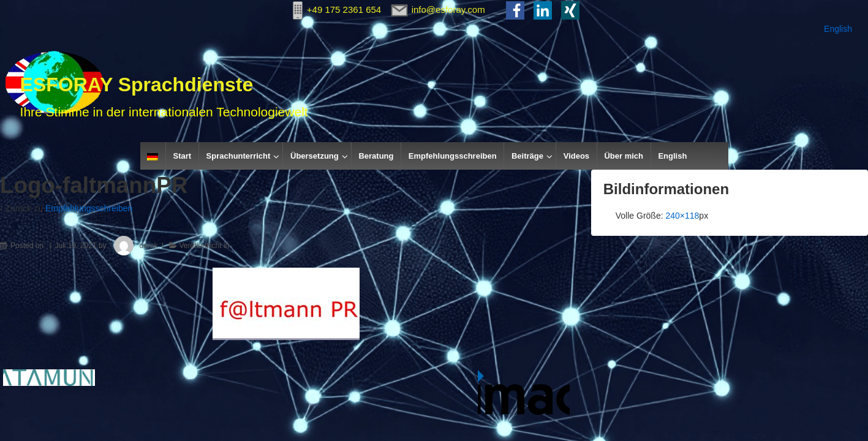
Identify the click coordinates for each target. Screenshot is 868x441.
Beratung (376, 156)
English (838, 29)
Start (183, 156)
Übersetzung (315, 156)
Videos (576, 156)
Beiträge (527, 156)
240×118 (682, 216)
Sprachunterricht (239, 156)
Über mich (624, 156)
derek (133, 246)
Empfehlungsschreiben (453, 156)
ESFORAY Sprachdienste (137, 85)
